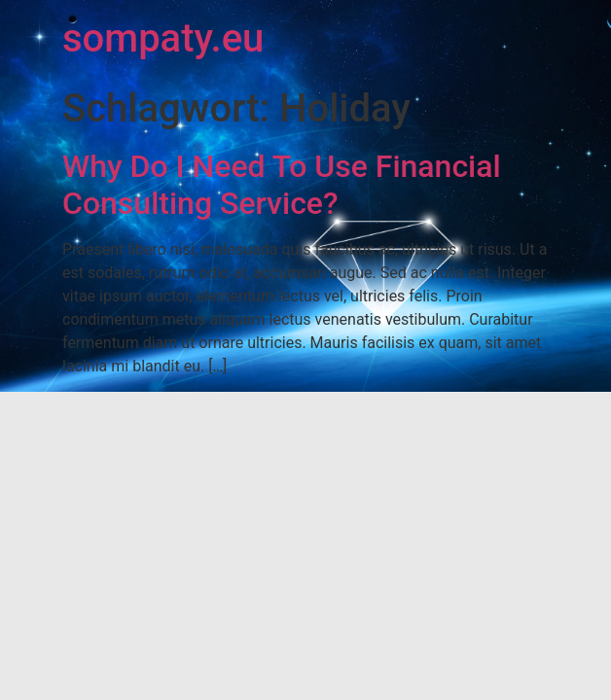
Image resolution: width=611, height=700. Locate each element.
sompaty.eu (163, 38)
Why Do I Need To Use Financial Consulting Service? (282, 185)
